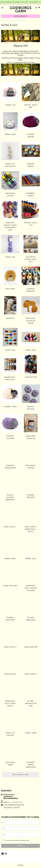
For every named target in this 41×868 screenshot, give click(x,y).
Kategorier (20, 16)
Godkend (21, 846)
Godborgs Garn (21, 9)
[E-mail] (20, 829)
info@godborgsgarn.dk (16, 805)
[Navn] (20, 823)
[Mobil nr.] (20, 835)
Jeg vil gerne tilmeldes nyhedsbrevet (22, 840)
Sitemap (20, 865)
